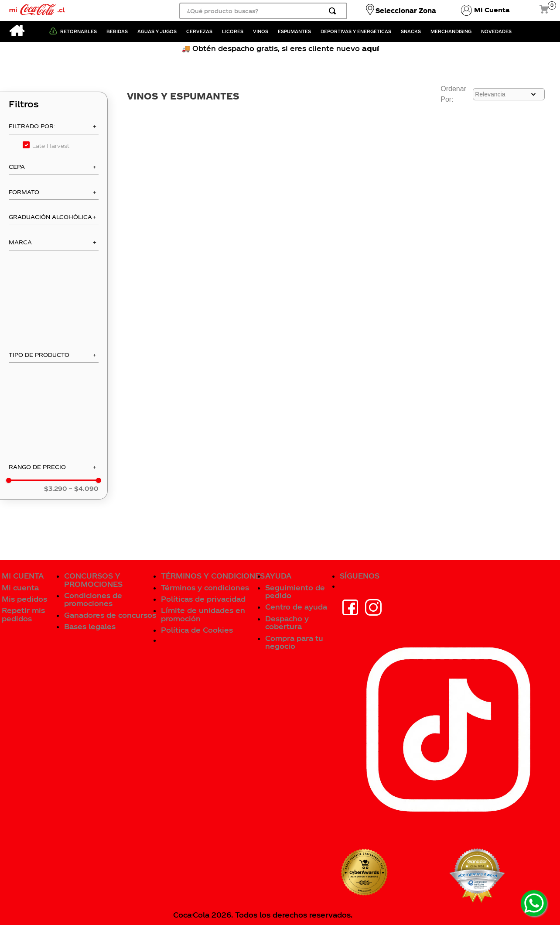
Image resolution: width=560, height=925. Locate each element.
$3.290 (56, 489)
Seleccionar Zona (406, 10)
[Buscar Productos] (334, 11)
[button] (54, 129)
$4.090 (84, 489)
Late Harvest (51, 146)
